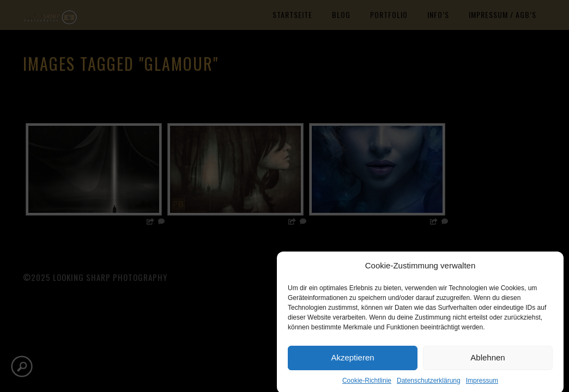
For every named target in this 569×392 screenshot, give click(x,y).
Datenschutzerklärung (429, 384)
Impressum (482, 384)
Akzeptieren (352, 361)
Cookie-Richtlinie (367, 384)
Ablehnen (488, 361)
